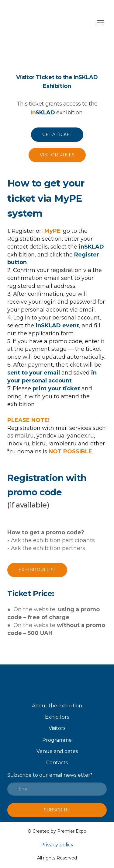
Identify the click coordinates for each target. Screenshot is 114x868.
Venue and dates (57, 751)
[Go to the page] (51, 23)
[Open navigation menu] (101, 23)
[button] (57, 135)
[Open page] (57, 684)
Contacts (57, 763)
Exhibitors (57, 717)
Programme (57, 740)
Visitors (57, 728)
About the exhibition (57, 706)
